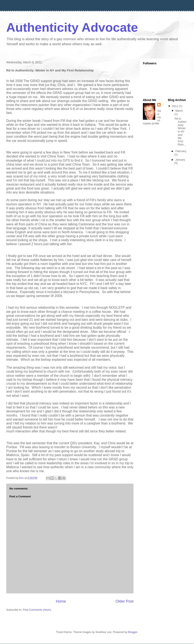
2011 (176, 106)
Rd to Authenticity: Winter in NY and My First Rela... (180, 132)
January (180, 160)
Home (61, 601)
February (181, 151)
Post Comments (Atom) (37, 610)
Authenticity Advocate (72, 27)
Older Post (125, 601)
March (179, 111)
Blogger (133, 632)
